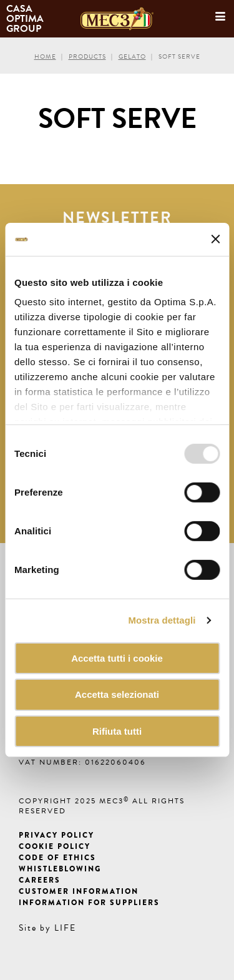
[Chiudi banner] (215, 239)
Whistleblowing (60, 869)
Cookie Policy (55, 846)
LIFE (65, 928)
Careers (40, 880)
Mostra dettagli (162, 620)
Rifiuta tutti (117, 731)
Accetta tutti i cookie (117, 658)
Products (87, 56)
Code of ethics (57, 858)
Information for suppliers (89, 903)
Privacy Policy (56, 835)
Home (45, 56)
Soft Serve (179, 56)
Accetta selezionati (117, 694)
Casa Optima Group (26, 19)
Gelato (132, 56)
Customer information (79, 891)
